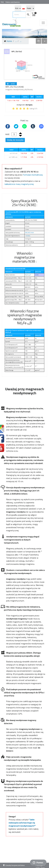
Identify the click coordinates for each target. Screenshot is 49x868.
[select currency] (18, 8)
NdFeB (28, 275)
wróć (11, 84)
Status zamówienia (12, 2)
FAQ (2, 2)
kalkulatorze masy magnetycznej (19, 184)
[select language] (30, 8)
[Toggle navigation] (43, 23)
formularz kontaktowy (33, 175)
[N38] (37, 275)
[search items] (19, 15)
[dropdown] (38, 41)
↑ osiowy (28, 236)
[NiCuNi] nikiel (29, 233)
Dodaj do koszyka (15, 140)
